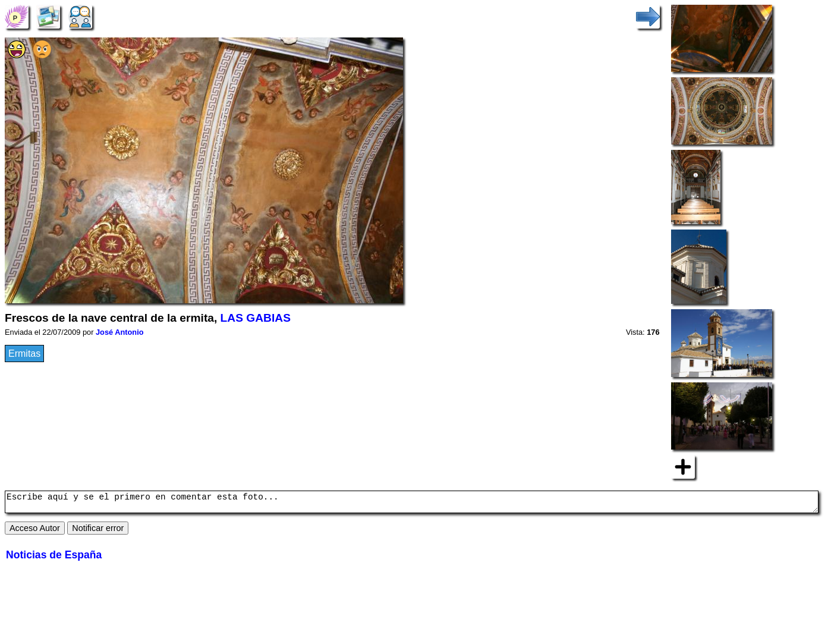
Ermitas (24, 354)
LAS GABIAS (256, 318)
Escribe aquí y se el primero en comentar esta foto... (412, 504)
